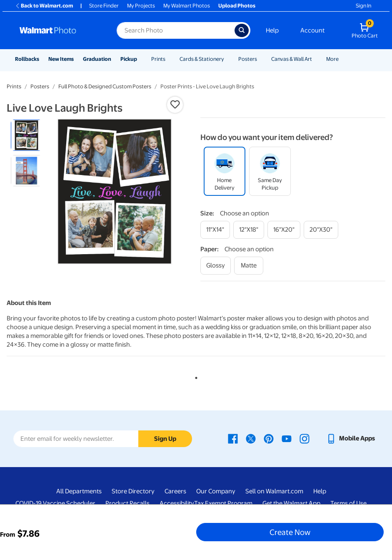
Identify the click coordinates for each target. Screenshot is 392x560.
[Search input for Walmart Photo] (176, 30)
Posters (248, 59)
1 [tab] (195, 376)
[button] (175, 105)
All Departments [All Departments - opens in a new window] (79, 491)
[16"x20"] (284, 230)
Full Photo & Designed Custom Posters (105, 86)
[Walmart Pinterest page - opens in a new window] (269, 438)
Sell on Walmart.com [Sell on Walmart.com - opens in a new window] (274, 491)
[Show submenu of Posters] (261, 59)
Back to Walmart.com (44, 6)
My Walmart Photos (187, 6)
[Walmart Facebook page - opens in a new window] (233, 438)
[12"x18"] (249, 230)
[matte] (249, 266)
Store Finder (104, 6)
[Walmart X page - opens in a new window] (251, 438)
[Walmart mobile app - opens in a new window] (351, 438)
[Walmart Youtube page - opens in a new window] (287, 438)
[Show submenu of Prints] (169, 59)
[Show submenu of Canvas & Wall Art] (316, 59)
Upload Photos (237, 6)
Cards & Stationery (202, 59)
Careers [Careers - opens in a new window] (175, 491)
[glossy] (216, 266)
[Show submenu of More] (342, 59)
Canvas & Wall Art (292, 59)
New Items (61, 59)
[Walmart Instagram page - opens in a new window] (305, 438)
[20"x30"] (321, 230)
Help (272, 30)
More (332, 59)
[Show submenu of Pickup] (141, 59)
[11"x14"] (215, 230)
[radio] (26, 135)
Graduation (97, 59)
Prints (158, 59)
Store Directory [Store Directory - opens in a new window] (133, 491)
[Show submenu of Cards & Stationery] (228, 59)
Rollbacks (27, 59)
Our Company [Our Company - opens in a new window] (216, 491)
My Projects (141, 6)
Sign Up (165, 439)
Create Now (290, 532)
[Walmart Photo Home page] (59, 30)
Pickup (129, 59)
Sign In (363, 6)
